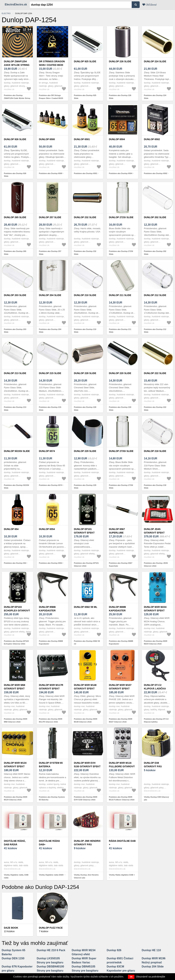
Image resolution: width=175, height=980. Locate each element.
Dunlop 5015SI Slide (17, 451)
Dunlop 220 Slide (120, 373)
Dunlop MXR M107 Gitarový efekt (120, 687)
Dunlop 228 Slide (85, 373)
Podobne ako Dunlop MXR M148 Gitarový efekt (86, 720)
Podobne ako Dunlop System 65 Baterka (52, 798)
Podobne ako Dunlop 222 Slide (155, 409)
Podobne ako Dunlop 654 (15, 563)
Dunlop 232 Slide (85, 217)
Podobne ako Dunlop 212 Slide (155, 331)
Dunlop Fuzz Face (51, 928)
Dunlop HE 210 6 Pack (51, 950)
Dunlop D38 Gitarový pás (153, 765)
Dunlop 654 (11, 529)
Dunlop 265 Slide (15, 217)
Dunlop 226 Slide (120, 61)
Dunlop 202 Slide (155, 217)
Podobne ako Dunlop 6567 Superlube (121, 564)
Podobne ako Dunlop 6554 (51, 563)
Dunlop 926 (114, 950)
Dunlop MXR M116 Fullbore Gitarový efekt (122, 766)
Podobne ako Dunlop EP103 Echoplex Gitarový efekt (16, 643)
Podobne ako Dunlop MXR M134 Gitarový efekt (16, 798)
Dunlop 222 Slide (155, 373)
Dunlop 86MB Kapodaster (117, 609)
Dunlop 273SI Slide (121, 451)
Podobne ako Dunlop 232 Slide (85, 253)
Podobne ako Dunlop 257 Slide (50, 253)
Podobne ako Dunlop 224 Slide (155, 97)
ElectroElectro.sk (16, 4)
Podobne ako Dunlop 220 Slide (120, 409)
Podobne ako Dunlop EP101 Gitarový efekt (86, 564)
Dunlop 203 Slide (15, 295)
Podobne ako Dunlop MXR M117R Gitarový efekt (51, 720)
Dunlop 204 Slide (50, 295)
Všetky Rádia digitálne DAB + (122, 875)
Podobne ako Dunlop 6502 (156, 173)
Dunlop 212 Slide (155, 295)
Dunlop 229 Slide (85, 451)
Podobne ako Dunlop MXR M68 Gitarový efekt (16, 720)
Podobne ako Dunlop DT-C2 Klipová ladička (156, 720)
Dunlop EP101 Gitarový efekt (84, 531)
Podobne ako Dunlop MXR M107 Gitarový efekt (121, 720)
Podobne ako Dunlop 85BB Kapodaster (51, 643)
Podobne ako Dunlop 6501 (86, 173)
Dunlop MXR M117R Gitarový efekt (51, 687)
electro (6, 13)
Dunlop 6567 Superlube (117, 531)
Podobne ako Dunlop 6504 (121, 173)
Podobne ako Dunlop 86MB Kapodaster (121, 643)
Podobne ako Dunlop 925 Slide (85, 97)
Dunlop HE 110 (151, 950)
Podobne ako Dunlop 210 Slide (85, 331)
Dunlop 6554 (47, 529)
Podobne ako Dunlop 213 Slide (15, 409)
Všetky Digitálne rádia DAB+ (51, 875)
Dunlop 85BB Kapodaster (47, 609)
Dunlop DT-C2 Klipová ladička (155, 687)
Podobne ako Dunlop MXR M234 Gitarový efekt (156, 643)
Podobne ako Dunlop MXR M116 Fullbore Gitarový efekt (122, 798)
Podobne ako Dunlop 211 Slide (120, 331)
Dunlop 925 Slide (85, 61)
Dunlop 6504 (117, 139)
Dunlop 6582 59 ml (86, 607)
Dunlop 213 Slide (15, 373)
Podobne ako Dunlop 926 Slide (15, 175)
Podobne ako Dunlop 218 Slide (155, 487)
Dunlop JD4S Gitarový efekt (154, 531)
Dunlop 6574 (47, 451)
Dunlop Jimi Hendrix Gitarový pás (87, 843)
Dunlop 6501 (82, 139)
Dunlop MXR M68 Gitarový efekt (15, 687)
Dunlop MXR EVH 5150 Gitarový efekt (87, 765)
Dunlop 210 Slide (85, 295)
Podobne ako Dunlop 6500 (51, 173)
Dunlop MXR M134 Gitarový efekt (15, 765)
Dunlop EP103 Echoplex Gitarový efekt (17, 611)
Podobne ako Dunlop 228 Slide (85, 409)
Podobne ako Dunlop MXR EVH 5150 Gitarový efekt (86, 798)
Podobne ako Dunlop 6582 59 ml (87, 643)
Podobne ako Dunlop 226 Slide (120, 97)
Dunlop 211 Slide (120, 295)
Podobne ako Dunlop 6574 (51, 485)
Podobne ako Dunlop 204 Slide (50, 331)
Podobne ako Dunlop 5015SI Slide (16, 487)
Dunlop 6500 (47, 139)
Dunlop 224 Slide (155, 61)
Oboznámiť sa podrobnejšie (151, 977)
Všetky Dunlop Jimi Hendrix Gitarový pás (86, 876)
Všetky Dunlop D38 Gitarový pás (156, 798)
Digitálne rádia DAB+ (49, 843)
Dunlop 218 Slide (155, 451)
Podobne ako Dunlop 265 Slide (15, 253)
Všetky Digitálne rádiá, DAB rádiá (16, 876)
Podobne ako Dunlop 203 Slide (15, 331)
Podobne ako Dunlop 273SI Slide (121, 487)
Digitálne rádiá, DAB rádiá (15, 843)
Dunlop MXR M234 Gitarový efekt (155, 609)
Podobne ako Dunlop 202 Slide (155, 253)
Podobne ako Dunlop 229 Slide (85, 487)
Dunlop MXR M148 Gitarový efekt (85, 687)
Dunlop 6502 (152, 139)
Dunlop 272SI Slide (121, 217)
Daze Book (11, 928)
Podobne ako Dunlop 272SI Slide (121, 253)
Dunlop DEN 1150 (13, 958)
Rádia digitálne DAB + (122, 843)
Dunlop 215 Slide (50, 373)
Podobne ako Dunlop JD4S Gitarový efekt (156, 564)
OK (131, 977)
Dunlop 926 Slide (15, 139)
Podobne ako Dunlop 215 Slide (50, 409)
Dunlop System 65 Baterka (51, 765)
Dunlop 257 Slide (50, 217)
